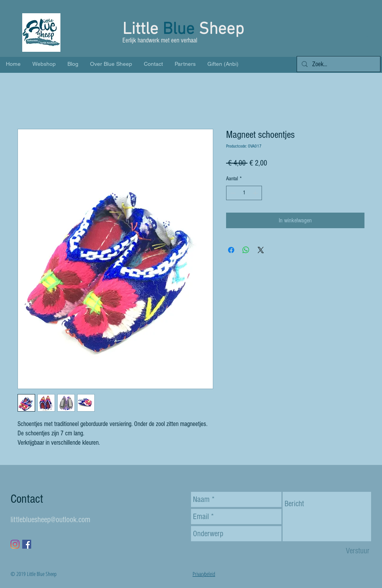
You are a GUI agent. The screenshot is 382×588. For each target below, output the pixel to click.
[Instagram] (15, 544)
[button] (367, 37)
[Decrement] (232, 193)
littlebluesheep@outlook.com (50, 520)
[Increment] (256, 193)
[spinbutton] (244, 193)
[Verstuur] (358, 551)
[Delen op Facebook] (231, 250)
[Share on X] (261, 250)
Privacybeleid (204, 574)
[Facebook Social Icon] (27, 544)
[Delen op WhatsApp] (246, 250)
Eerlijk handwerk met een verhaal (161, 40)
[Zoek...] (338, 64)
